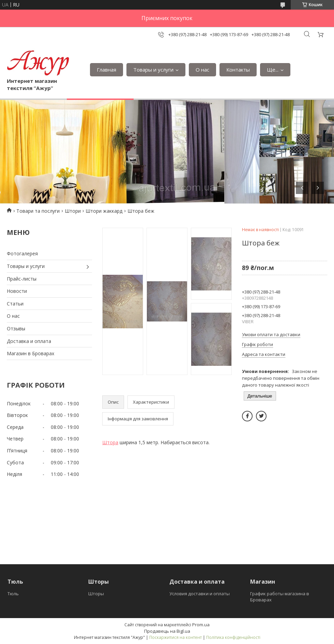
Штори (73, 211)
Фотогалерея (22, 253)
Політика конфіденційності (233, 637)
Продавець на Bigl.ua (167, 631)
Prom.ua (201, 625)
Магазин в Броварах (31, 353)
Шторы (96, 594)
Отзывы (16, 328)
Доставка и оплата (29, 341)
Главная (107, 70)
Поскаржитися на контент (176, 637)
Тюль (13, 594)
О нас (202, 70)
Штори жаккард (104, 211)
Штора (110, 442)
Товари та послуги (38, 211)
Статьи (15, 304)
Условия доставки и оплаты (200, 594)
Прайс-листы (22, 279)
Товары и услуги (153, 70)
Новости (17, 291)
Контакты (238, 70)
